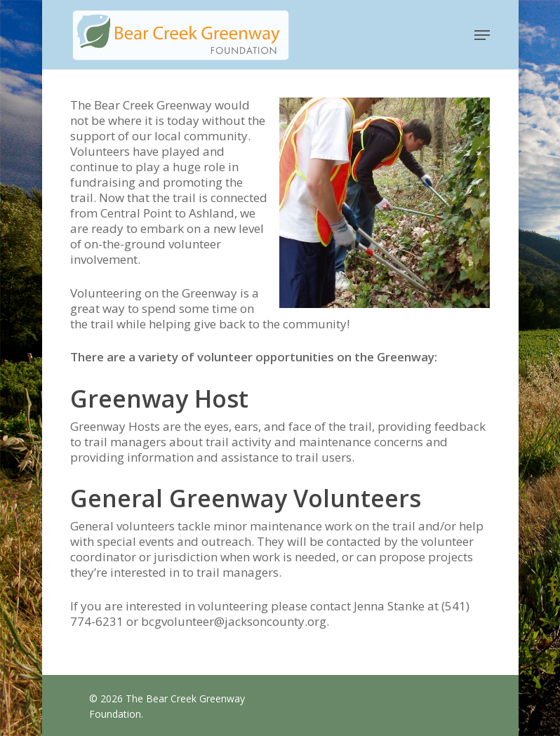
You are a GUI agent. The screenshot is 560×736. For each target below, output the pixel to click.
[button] (482, 35)
